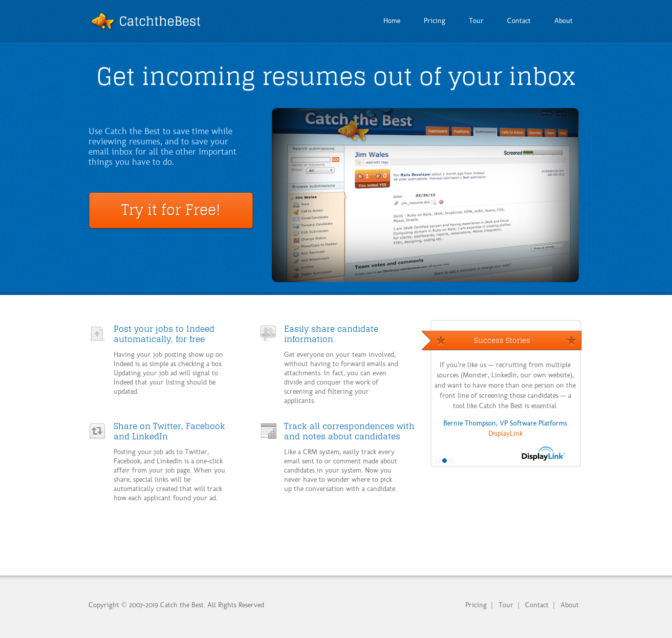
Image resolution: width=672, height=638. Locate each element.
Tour (506, 604)
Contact (537, 604)
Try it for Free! (171, 210)
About (570, 604)
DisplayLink (505, 433)
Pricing (476, 604)
